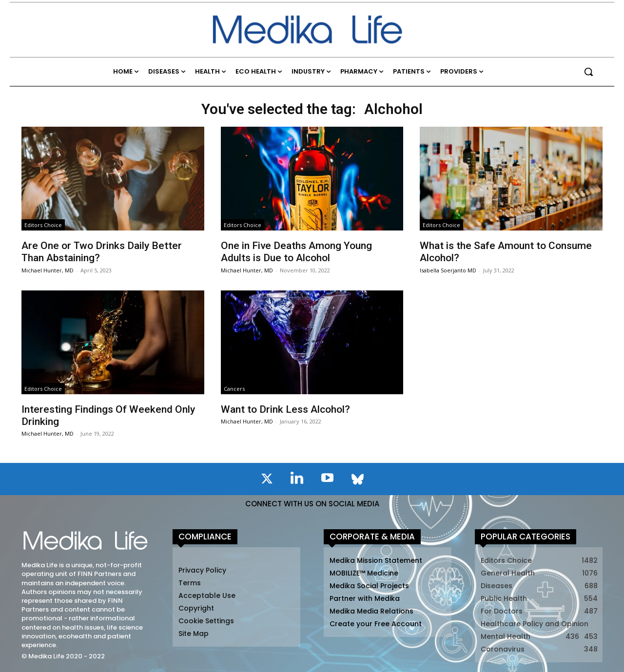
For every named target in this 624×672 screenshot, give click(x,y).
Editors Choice (43, 225)
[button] (588, 72)
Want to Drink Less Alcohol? (285, 409)
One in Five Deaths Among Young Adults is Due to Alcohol (296, 252)
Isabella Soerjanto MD (448, 270)
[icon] (267, 480)
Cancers (234, 389)
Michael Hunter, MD (48, 270)
